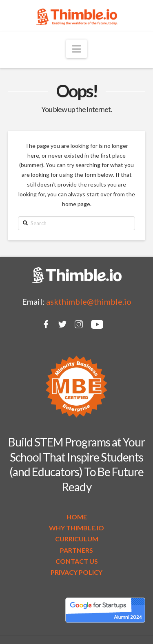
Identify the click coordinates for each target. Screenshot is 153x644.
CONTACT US (77, 561)
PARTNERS (76, 550)
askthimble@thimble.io (89, 301)
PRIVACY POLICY (76, 572)
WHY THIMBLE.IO (76, 528)
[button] (76, 49)
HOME (77, 517)
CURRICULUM (77, 539)
